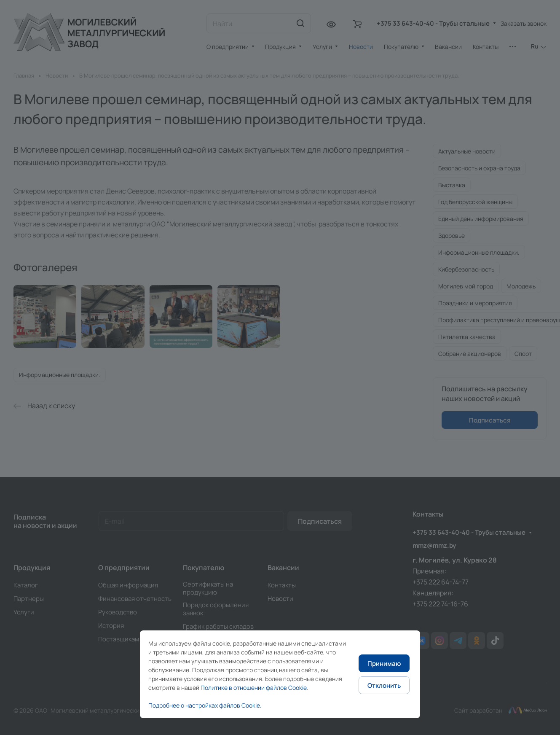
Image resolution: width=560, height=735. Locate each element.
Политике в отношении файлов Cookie (254, 688)
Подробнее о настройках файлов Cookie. (205, 705)
